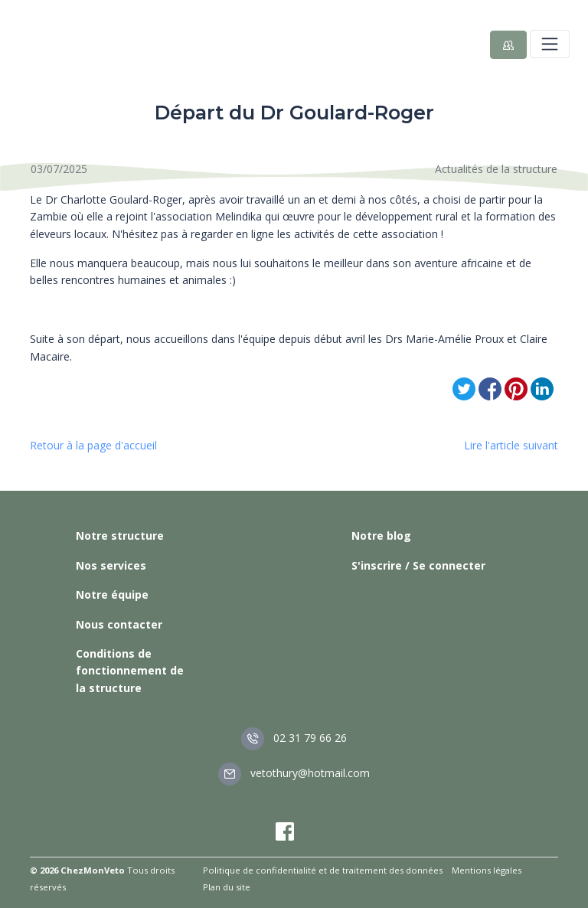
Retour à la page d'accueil (93, 445)
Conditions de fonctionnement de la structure (130, 671)
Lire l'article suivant (511, 445)
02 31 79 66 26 (294, 738)
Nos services (111, 565)
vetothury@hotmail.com (294, 773)
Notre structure (120, 536)
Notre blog (381, 536)
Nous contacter (119, 624)
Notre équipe (112, 594)
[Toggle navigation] (550, 44)
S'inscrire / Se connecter (418, 565)
